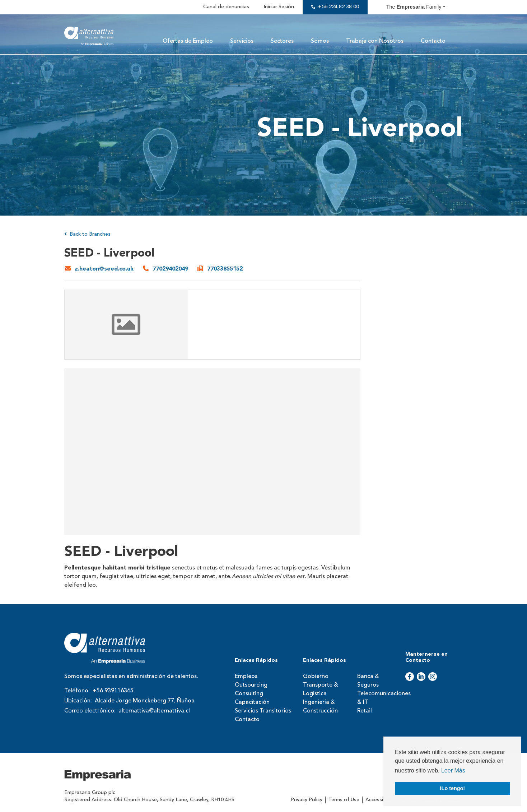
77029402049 (170, 269)
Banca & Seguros (368, 681)
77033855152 (225, 269)
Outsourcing (251, 685)
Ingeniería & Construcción (320, 707)
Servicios (242, 41)
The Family (414, 7)
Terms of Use (344, 800)
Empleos (246, 677)
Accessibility (380, 800)
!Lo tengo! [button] (452, 788)
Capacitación (252, 702)
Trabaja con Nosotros (375, 41)
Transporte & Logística (321, 689)
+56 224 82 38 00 (339, 7)
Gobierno (316, 677)
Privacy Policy (307, 800)
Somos (320, 41)
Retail (365, 711)
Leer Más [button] (453, 771)
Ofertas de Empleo (188, 41)
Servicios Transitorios (263, 711)
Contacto (433, 41)
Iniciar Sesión (279, 7)
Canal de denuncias (226, 7)
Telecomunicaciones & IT (379, 698)
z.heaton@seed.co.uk (104, 269)
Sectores (282, 41)
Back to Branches (87, 234)
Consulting (249, 694)
